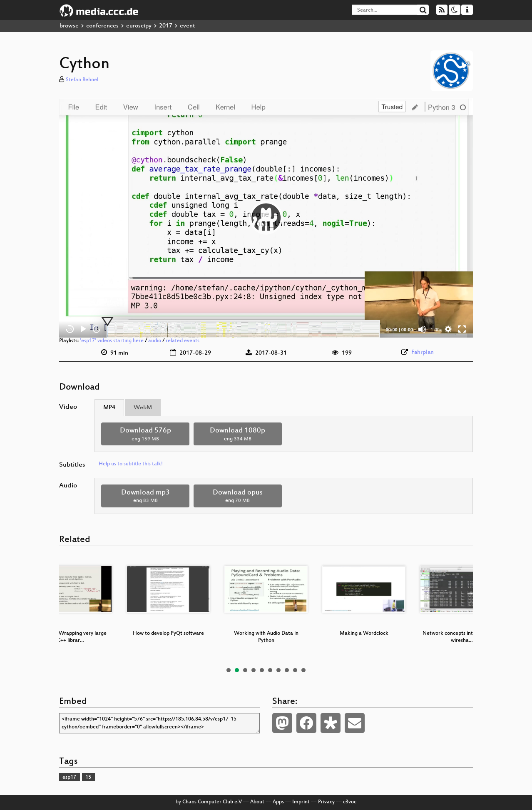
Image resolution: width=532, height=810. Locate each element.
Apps (278, 802)
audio (155, 341)
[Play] (83, 329)
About (257, 802)
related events (183, 341)
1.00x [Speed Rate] (436, 330)
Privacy (326, 802)
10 (303, 670)
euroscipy (139, 26)
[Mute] (422, 329)
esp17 (69, 778)
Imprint (301, 802)
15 (88, 778)
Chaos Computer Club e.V (212, 802)
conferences (102, 26)
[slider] (243, 329)
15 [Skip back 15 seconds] (70, 329)
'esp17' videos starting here (112, 341)
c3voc (350, 802)
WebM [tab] (143, 408)
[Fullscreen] (462, 329)
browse (69, 26)
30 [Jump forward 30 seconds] (97, 329)
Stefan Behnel (82, 80)
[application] (266, 218)
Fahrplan (423, 352)
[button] (266, 218)
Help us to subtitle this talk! (131, 464)
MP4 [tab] (109, 408)
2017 (166, 26)
